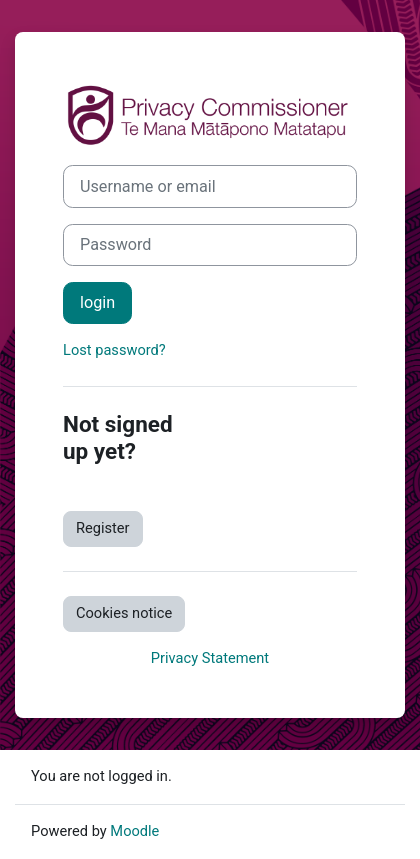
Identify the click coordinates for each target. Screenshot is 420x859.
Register (103, 528)
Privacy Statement (210, 658)
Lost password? (114, 350)
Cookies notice (124, 613)
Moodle (134, 831)
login (97, 302)
